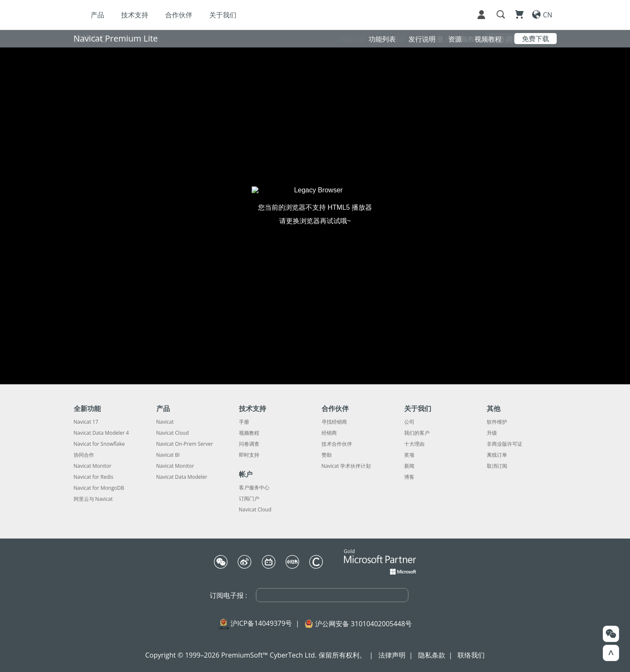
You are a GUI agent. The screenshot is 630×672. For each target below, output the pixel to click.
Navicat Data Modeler (182, 477)
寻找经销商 (334, 422)
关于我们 (223, 15)
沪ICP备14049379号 (261, 623)
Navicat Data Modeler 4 (101, 433)
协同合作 (84, 455)
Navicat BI (168, 455)
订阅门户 (249, 499)
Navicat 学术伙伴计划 (346, 466)
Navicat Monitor (93, 466)
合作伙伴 (179, 15)
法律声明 (392, 655)
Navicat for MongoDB (99, 488)
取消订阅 (497, 466)
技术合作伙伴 (337, 444)
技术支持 (135, 15)
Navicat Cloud (173, 433)
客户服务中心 (254, 488)
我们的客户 (417, 433)
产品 (97, 15)
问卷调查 (249, 444)
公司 (409, 422)
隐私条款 (432, 655)
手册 (244, 422)
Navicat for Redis (94, 477)
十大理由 (414, 444)
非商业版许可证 (505, 444)
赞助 (327, 455)
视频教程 (249, 433)
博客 (409, 477)
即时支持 (249, 455)
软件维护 (497, 422)
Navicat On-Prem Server (185, 444)
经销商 (329, 433)
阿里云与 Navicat (93, 499)
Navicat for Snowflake (99, 444)
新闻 (409, 466)
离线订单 (497, 455)
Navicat (165, 422)
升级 (492, 433)
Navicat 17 (86, 422)
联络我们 (471, 655)
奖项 (409, 455)
